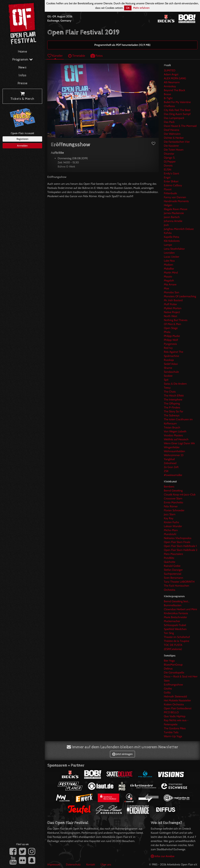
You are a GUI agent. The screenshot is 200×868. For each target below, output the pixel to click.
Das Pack (169, 122)
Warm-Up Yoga (173, 736)
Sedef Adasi (171, 364)
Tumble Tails (171, 732)
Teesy (167, 388)
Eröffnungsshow (173, 685)
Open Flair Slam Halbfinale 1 (180, 546)
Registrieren (22, 139)
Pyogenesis (170, 344)
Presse (22, 83)
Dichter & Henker (174, 138)
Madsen (169, 265)
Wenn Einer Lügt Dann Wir (179, 443)
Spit (166, 380)
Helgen (168, 205)
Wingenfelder (172, 447)
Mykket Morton (173, 308)
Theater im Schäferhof (177, 637)
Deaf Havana (172, 130)
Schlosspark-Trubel (175, 625)
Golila (167, 692)
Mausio (168, 276)
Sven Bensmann (173, 578)
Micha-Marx (171, 530)
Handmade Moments (176, 201)
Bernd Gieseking (173, 491)
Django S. (169, 158)
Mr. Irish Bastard (173, 300)
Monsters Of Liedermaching (180, 296)
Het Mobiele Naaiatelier (177, 700)
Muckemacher (172, 621)
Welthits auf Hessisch (176, 439)
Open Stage (171, 328)
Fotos (97, 56)
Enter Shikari (171, 181)
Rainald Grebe (172, 566)
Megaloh (169, 280)
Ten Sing (169, 633)
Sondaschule (171, 372)
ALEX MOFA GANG (175, 78)
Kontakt (91, 864)
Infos (22, 75)
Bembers (169, 487)
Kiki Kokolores (172, 241)
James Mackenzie (174, 213)
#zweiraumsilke (173, 475)
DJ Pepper (170, 162)
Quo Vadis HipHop (175, 716)
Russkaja (169, 360)
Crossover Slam (173, 498)
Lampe (168, 245)
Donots (168, 166)
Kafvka (168, 233)
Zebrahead (170, 463)
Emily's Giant (171, 173)
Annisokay (170, 86)
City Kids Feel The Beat (177, 110)
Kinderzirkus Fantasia (176, 613)
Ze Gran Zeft (171, 467)
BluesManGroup (173, 665)
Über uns (106, 864)
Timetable (77, 56)
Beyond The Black (174, 90)
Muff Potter (170, 304)
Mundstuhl (170, 534)
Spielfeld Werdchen (175, 629)
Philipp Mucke (172, 336)
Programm (22, 60)
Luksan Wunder (173, 526)
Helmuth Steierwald (175, 696)
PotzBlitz (169, 558)
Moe (166, 288)
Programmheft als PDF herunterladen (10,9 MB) (122, 45)
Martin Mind (171, 273)
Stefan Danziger (173, 570)
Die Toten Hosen (174, 150)
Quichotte (170, 562)
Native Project (172, 312)
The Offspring (172, 403)
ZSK (166, 471)
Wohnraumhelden (174, 451)
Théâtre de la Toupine (177, 641)
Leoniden (169, 253)
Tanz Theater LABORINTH (179, 582)
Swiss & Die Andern (175, 384)
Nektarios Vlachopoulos (178, 538)
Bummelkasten (173, 605)
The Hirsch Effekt (174, 396)
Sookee (168, 376)
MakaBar (169, 269)
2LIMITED (170, 70)
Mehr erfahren (141, 8)
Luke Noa (169, 261)
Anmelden (22, 146)
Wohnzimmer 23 (174, 455)
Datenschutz (73, 864)
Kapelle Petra (172, 237)
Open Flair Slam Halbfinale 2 (181, 550)
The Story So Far (173, 411)
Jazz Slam (170, 514)
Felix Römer (171, 506)
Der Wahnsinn (172, 134)
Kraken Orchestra (174, 704)
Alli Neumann (172, 82)
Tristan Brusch (172, 427)
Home (22, 52)
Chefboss (169, 106)
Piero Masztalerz (173, 554)
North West (170, 316)
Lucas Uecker (172, 257)
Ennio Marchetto (173, 502)
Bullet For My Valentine (177, 102)
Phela (167, 332)
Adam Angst (171, 74)
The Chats (170, 392)
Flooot (168, 189)
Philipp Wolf (171, 340)
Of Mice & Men (172, 324)
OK (128, 8)
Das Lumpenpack (174, 118)
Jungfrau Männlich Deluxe (179, 229)
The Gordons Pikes (175, 728)
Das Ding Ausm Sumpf (177, 114)
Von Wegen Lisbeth (175, 431)
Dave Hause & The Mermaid (180, 126)
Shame (168, 368)
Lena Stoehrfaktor (174, 249)
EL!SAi (168, 169)
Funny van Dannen (175, 197)
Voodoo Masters (173, 435)
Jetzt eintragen (122, 754)
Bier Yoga (169, 661)
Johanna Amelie (173, 221)
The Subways (172, 415)
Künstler (55, 56)
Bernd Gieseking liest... (177, 601)
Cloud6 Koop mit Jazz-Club (180, 494)
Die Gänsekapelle (174, 672)
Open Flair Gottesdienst (178, 708)
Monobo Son (172, 292)
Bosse (167, 94)
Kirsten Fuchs (171, 522)
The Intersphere (173, 400)
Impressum (54, 864)
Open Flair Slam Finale (177, 542)
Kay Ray (169, 518)
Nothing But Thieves (176, 320)
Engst (167, 177)
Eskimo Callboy (173, 185)
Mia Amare (170, 284)
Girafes (168, 689)
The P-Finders (172, 407)
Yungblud (169, 459)
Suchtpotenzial (173, 574)
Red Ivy (168, 348)
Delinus (168, 669)
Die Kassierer (171, 146)
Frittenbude (170, 193)
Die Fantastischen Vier (177, 142)
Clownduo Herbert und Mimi (180, 609)
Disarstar (169, 154)
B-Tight (168, 98)
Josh (166, 225)
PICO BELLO (171, 712)
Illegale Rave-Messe (176, 209)
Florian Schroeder (174, 510)
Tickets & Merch (22, 96)
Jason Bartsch (172, 217)
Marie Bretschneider (175, 617)
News (22, 67)
